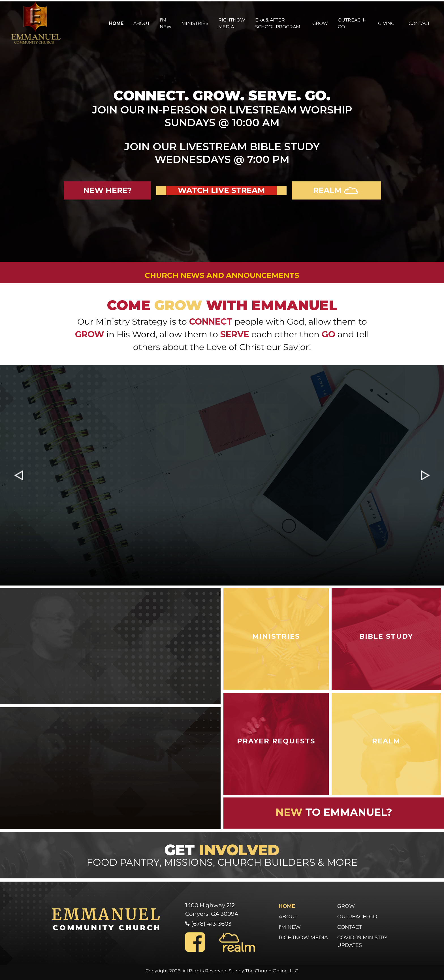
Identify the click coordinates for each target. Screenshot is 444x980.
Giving (386, 23)
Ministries (195, 23)
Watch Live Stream (221, 190)
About (142, 23)
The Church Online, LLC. (272, 971)
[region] (222, 475)
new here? (107, 190)
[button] (19, 475)
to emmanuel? (334, 812)
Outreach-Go (352, 23)
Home (116, 23)
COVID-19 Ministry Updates (362, 941)
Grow (320, 23)
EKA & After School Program (278, 23)
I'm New (166, 23)
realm (336, 190)
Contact (419, 23)
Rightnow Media (232, 23)
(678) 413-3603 (211, 924)
